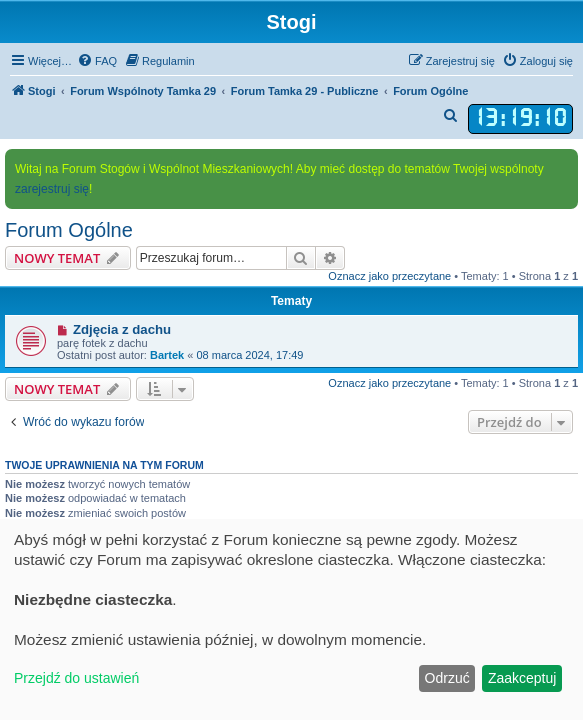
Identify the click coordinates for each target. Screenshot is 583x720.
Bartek (167, 355)
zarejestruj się (52, 189)
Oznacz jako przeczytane (389, 276)
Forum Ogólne (69, 230)
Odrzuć (447, 678)
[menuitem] (97, 61)
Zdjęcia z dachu (122, 329)
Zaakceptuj (522, 678)
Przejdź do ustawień (76, 678)
